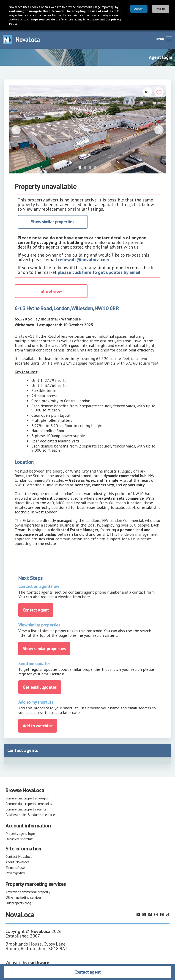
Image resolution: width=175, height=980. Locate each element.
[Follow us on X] (144, 915)
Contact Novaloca (19, 856)
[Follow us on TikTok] (168, 915)
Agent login (161, 57)
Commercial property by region (27, 798)
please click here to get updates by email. (100, 272)
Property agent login (20, 833)
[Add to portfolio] (159, 92)
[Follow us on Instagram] (156, 915)
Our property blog (18, 903)
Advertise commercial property (28, 892)
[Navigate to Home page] (21, 39)
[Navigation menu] (169, 39)
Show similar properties (53, 222)
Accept (139, 9)
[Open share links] (148, 92)
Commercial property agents (26, 809)
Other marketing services (23, 897)
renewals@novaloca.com (83, 260)
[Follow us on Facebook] (150, 915)
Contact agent (88, 972)
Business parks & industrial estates (31, 815)
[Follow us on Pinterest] (162, 915)
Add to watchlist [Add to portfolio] (38, 726)
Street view (51, 291)
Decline (161, 9)
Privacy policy (15, 873)
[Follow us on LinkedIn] (138, 915)
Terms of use (15, 867)
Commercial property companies (29, 804)
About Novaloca (17, 862)
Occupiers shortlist (19, 839)
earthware (39, 963)
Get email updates (40, 687)
